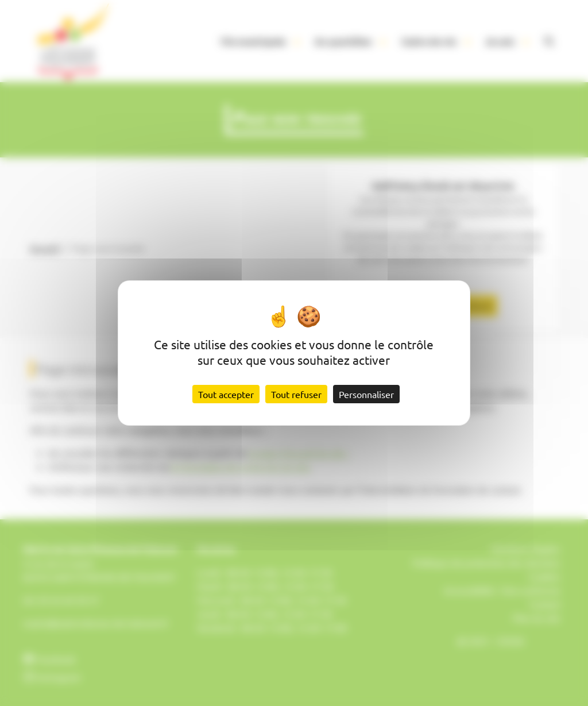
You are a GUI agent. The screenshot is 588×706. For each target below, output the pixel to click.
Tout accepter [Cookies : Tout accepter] (226, 394)
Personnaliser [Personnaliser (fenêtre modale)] (366, 394)
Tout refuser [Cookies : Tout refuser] (296, 394)
